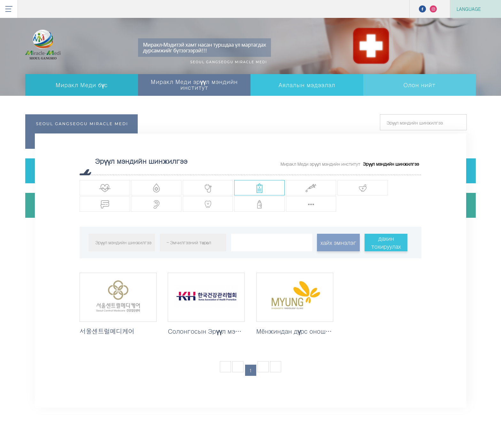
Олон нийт (419, 85)
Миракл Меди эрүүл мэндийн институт (194, 84)
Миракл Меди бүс (82, 85)
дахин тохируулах (386, 245)
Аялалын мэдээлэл (307, 85)
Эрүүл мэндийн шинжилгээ (391, 164)
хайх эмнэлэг (338, 245)
